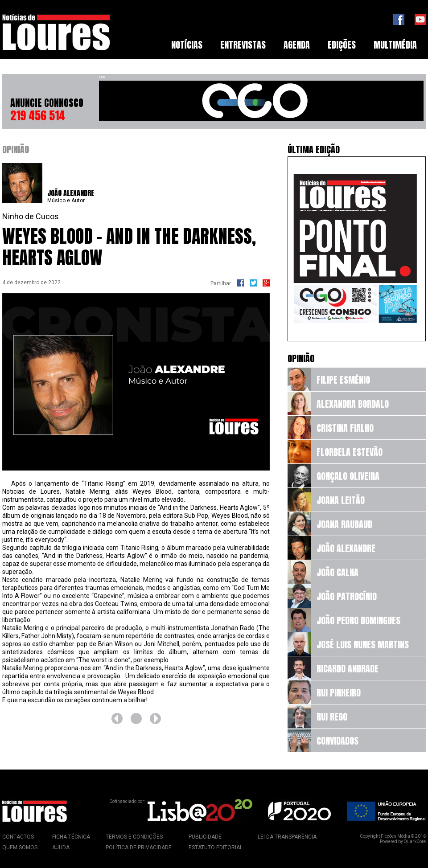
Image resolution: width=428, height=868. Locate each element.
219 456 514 (38, 115)
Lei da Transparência (287, 837)
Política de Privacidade (139, 848)
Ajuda (61, 848)
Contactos (18, 837)
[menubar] (294, 45)
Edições (342, 45)
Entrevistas (243, 45)
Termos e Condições (134, 837)
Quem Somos (20, 848)
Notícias (187, 45)
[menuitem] (187, 45)
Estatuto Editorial (216, 848)
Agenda (297, 45)
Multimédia (395, 45)
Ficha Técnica (71, 837)
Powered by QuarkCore (403, 841)
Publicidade (205, 837)
